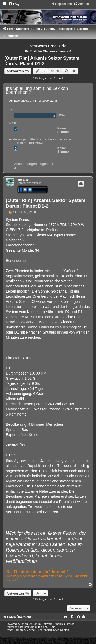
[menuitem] (14, 4)
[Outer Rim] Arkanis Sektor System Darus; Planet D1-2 (42, 61)
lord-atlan (23, 180)
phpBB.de (49, 627)
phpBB (25, 624)
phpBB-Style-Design (56, 630)
